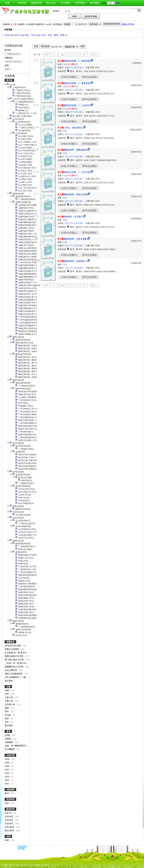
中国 (7, 690)
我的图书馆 (36, 3)
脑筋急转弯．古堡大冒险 (72, 239)
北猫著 (8, 739)
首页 (46, 55)
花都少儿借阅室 (12, 649)
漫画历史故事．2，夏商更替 (74, 83)
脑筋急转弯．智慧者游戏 (72, 150)
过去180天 (10, 827)
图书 (7, 793)
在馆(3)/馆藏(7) (69, 144)
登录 (117, 3)
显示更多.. (9, 681)
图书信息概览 (90, 77)
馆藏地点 (10, 642)
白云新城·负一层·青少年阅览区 (19, 653)
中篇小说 (9, 701)
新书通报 (66, 3)
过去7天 (9, 813)
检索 (7, 3)
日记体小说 (10, 704)
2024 (7, 773)
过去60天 (9, 820)
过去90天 (9, 823)
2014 (7, 777)
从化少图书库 (11, 670)
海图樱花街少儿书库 (14, 667)
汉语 (7, 722)
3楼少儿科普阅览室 (14, 674)
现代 (7, 711)
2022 (7, 780)
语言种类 (10, 799)
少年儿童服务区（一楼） (16, 677)
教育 (73, 64)
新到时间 (10, 809)
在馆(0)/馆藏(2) (69, 77)
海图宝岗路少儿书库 (14, 656)
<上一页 (56, 55)
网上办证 (51, 3)
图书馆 (9, 80)
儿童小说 (9, 697)
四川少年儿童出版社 (74, 134)
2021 (7, 770)
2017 (7, 784)
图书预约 (95, 3)
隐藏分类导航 (128, 24)
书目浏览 (22, 3)
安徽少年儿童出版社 (74, 67)
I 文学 (7, 35)
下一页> (83, 55)
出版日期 (10, 755)
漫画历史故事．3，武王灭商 (74, 172)
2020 (7, 763)
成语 (7, 718)
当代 (7, 694)
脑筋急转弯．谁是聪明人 (72, 261)
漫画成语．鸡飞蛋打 (70, 217)
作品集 (8, 715)
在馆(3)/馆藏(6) (69, 277)
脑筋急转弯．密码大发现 (72, 194)
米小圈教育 (10, 749)
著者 (8, 731)
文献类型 (10, 790)
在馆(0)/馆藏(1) (69, 99)
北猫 (65, 64)
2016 (7, 766)
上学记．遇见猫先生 (70, 128)
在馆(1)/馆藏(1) (69, 211)
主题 (8, 687)
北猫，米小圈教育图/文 (16, 746)
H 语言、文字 (29, 35)
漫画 (7, 708)
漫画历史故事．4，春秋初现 (74, 61)
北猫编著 (9, 742)
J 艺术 (16, 35)
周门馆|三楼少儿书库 (15, 660)
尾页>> (94, 55)
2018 (7, 759)
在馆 (8, 836)
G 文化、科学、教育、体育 (52, 35)
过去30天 (9, 816)
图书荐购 (80, 3)
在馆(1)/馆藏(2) (69, 166)
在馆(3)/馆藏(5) (69, 255)
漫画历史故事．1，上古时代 (74, 105)
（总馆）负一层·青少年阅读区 (19, 663)
